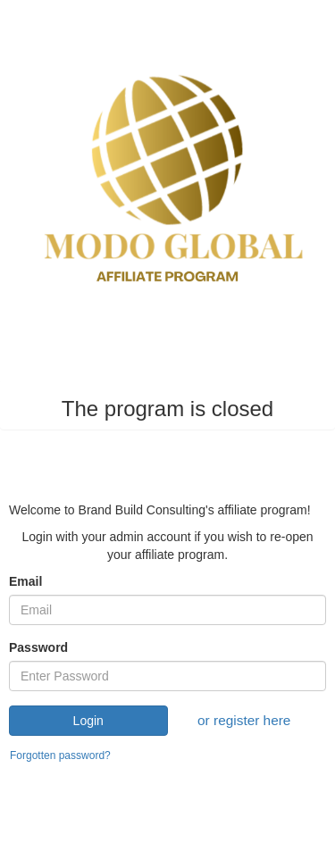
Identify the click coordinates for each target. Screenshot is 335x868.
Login (88, 721)
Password (38, 647)
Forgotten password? (60, 755)
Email (25, 581)
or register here (244, 720)
